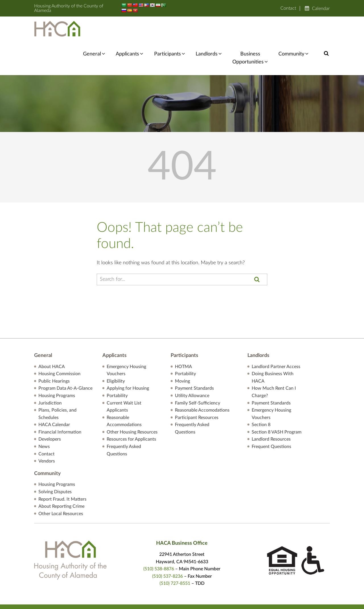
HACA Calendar (54, 400)
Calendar (321, 9)
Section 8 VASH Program (277, 408)
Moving (182, 357)
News (44, 422)
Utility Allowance (192, 371)
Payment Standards (194, 364)
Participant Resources (197, 393)
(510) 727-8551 (175, 559)
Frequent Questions (271, 422)
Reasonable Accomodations (202, 386)
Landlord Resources (271, 415)
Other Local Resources (61, 489)
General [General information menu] (97, 29)
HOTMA (183, 342)
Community (292, 29)
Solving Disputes (55, 467)
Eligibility (116, 357)
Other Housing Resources (132, 408)
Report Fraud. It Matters (62, 474)
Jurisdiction (50, 378)
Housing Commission (59, 349)
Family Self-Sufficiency (197, 378)
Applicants (132, 29)
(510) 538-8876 (159, 544)
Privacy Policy (227, 600)
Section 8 (261, 400)
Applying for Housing (128, 364)
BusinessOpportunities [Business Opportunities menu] (250, 33)
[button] (326, 29)
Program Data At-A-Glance (65, 364)
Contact (288, 8)
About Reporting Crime (61, 482)
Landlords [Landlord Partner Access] (209, 29)
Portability (117, 371)
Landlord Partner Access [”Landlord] (276, 342)
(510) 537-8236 (167, 552)
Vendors (47, 437)
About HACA (52, 342)
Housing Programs (57, 371)
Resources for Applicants (131, 415)
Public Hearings (54, 357)
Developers (50, 415)
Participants (171, 29)
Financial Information (60, 408)
